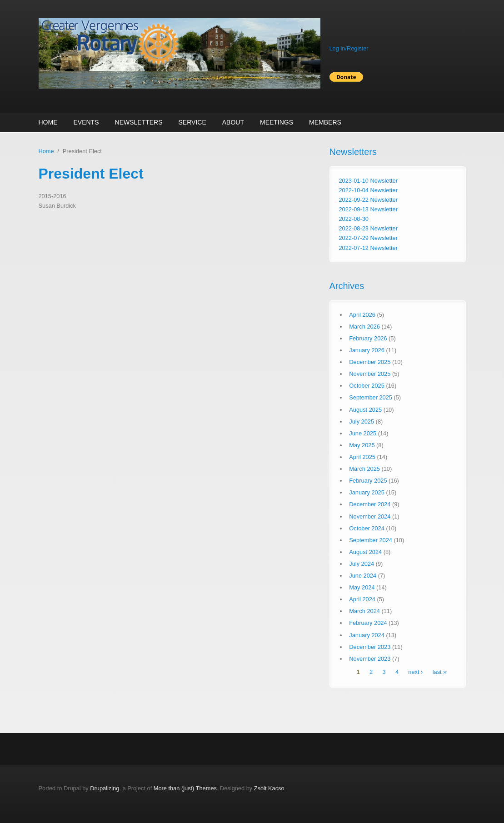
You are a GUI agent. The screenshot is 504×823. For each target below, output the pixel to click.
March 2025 (364, 469)
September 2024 (371, 540)
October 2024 (367, 528)
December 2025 (370, 362)
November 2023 (370, 659)
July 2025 (362, 421)
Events (86, 122)
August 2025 (365, 410)
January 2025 (367, 492)
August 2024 (365, 552)
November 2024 (370, 516)
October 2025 (367, 386)
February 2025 (368, 481)
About (233, 122)
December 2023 (370, 647)
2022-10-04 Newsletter (368, 190)
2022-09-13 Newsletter (368, 209)
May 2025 (362, 445)
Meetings (277, 122)
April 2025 (362, 457)
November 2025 (370, 374)
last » (440, 672)
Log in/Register (349, 48)
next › (415, 672)
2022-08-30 (354, 219)
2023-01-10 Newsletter (368, 181)
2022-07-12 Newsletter (368, 248)
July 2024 (362, 564)
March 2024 (364, 611)
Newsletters (139, 122)
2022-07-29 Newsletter (368, 238)
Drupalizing (105, 788)
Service (192, 122)
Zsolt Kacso (269, 788)
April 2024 (362, 599)
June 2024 (363, 576)
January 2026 (367, 350)
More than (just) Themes (185, 788)
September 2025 (371, 397)
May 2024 (362, 587)
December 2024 (370, 504)
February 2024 (368, 623)
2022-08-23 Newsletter (368, 228)
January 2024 (367, 635)
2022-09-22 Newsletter (368, 200)
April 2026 (362, 315)
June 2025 (363, 433)
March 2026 (364, 327)
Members (325, 122)
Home (48, 122)
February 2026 (368, 338)
